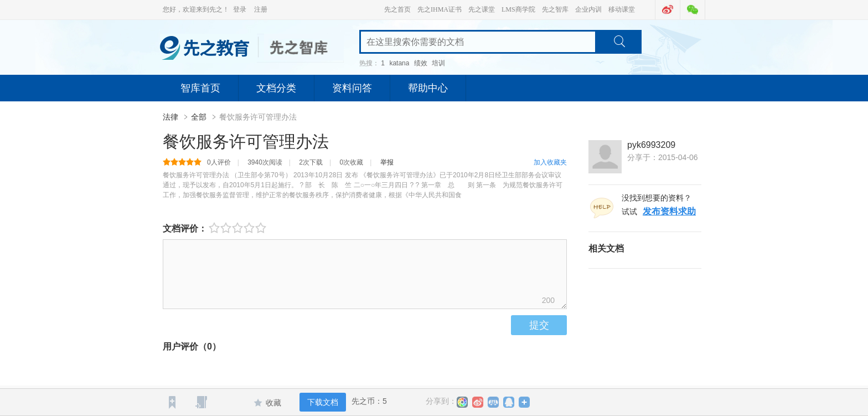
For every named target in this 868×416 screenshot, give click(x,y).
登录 (240, 9)
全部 (199, 117)
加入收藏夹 (550, 162)
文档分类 (276, 88)
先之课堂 (482, 9)
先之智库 (555, 9)
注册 (261, 9)
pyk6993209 (651, 145)
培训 (438, 63)
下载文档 (323, 402)
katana (399, 63)
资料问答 (352, 88)
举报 (387, 162)
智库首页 (200, 88)
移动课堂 (622, 9)
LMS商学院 (518, 9)
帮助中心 (428, 88)
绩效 (421, 63)
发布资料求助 (669, 211)
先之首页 (397, 9)
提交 (539, 325)
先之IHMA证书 (440, 9)
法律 (172, 117)
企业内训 (588, 9)
